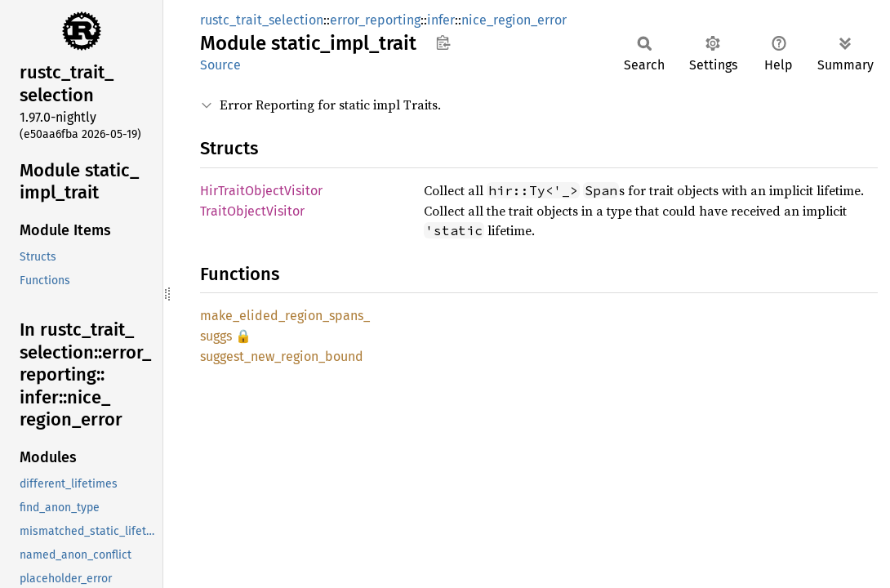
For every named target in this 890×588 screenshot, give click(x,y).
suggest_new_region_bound (282, 356)
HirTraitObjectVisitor (261, 191)
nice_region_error (514, 20)
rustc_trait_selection (262, 20)
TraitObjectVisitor (252, 211)
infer (441, 20)
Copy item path (443, 42)
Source (220, 65)
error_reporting (375, 20)
